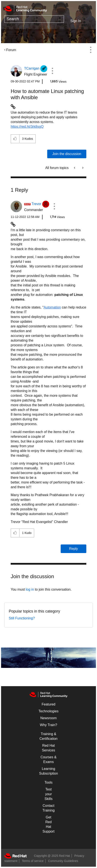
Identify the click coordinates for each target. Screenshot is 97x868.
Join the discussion (67, 154)
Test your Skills (48, 794)
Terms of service (33, 861)
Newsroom (48, 718)
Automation (52, 307)
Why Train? (49, 725)
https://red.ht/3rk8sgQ (27, 127)
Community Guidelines (63, 861)
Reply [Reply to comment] (74, 549)
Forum (11, 50)
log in (30, 589)
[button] (53, 71)
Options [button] (91, 50)
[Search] (34, 19)
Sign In (76, 21)
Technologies (48, 711)
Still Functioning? (22, 618)
